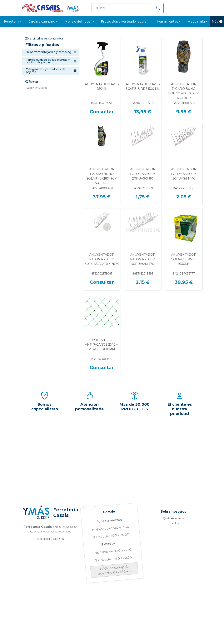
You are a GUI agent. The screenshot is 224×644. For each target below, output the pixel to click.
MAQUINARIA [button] (196, 21)
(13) (36, 88)
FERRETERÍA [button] (12, 21)
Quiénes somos (174, 518)
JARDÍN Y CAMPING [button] (42, 21)
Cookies (58, 539)
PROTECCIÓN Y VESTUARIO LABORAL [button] (124, 21)
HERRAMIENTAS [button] (167, 21)
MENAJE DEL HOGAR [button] (78, 21)
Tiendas (174, 523)
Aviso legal (43, 539)
